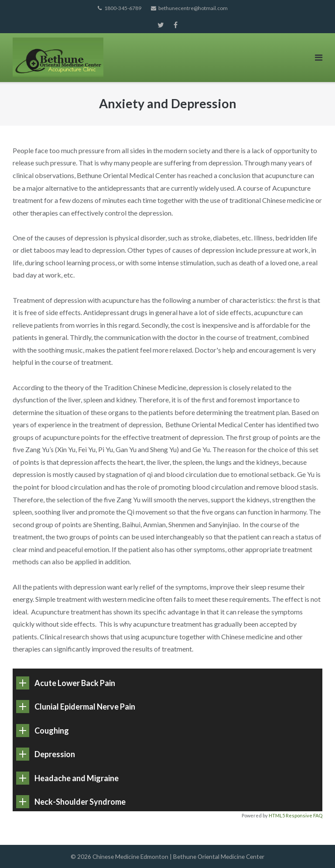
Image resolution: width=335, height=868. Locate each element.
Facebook (176, 25)
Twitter (161, 25)
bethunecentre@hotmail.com (193, 8)
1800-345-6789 (123, 8)
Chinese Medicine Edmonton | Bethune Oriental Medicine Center (178, 856)
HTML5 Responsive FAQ (296, 815)
